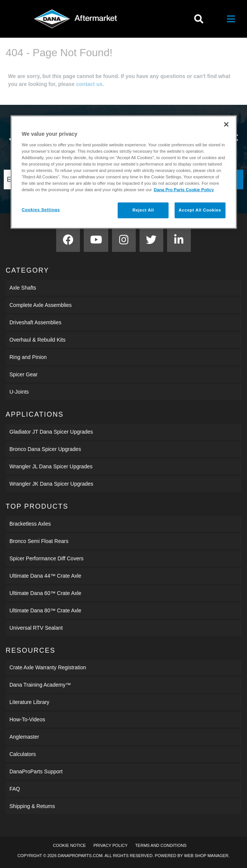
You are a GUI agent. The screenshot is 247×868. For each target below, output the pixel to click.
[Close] (226, 124)
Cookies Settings (41, 210)
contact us (89, 84)
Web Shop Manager (206, 856)
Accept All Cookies (200, 210)
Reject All (143, 210)
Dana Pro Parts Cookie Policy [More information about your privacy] (184, 190)
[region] (124, 172)
